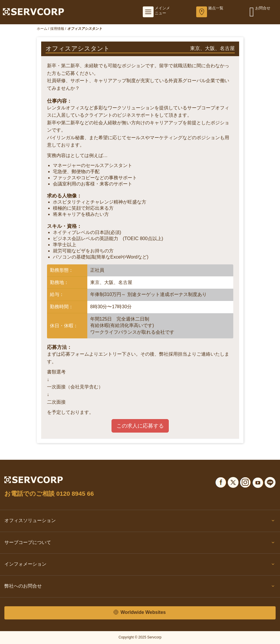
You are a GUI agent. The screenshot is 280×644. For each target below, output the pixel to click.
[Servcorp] (33, 11)
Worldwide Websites (140, 613)
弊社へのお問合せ (140, 587)
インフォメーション (140, 565)
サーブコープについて (140, 544)
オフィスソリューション (140, 522)
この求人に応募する (140, 426)
